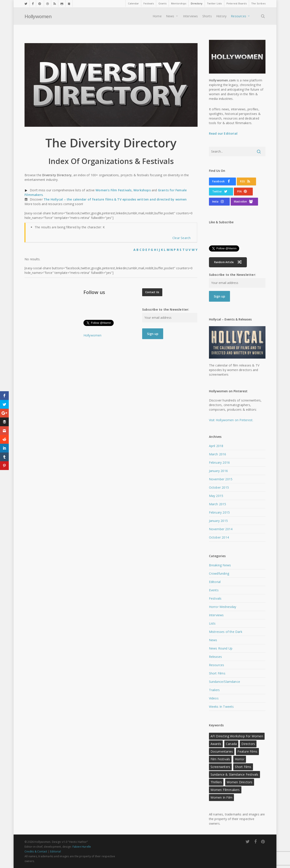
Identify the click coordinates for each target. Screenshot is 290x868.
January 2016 (218, 471)
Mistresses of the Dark (226, 632)
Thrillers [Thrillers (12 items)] (216, 782)
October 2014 (219, 537)
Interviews (216, 615)
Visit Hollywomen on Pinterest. (231, 420)
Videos (214, 698)
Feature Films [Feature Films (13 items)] (247, 751)
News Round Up (221, 648)
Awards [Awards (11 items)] (216, 744)
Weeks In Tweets (221, 707)
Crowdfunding (219, 573)
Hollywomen (38, 16)
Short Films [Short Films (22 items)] (243, 767)
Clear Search (181, 238)
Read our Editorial (223, 133)
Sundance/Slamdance (225, 682)
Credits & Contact (36, 851)
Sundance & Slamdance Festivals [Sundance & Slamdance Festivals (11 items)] (234, 774)
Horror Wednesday (223, 607)
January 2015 (218, 521)
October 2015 (219, 487)
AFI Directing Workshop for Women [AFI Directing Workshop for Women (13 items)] (237, 736)
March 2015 (218, 504)
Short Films (217, 673)
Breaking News (220, 565)
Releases (216, 657)
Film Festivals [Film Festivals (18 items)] (220, 759)
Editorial (215, 582)
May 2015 (216, 496)
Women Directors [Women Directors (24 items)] (240, 782)
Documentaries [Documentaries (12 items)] (222, 751)
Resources (217, 665)
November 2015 (221, 479)
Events (214, 590)
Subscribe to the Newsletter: (166, 309)
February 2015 (219, 512)
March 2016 (218, 454)
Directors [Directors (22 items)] (248, 744)
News (213, 640)
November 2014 (221, 529)
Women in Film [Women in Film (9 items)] (222, 797)
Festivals (215, 598)
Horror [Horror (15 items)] (240, 759)
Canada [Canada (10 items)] (231, 744)
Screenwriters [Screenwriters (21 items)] (220, 767)
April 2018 (216, 446)
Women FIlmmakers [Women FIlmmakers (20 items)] (225, 790)
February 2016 (219, 462)
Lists (212, 623)
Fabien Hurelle (82, 847)
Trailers (214, 690)
